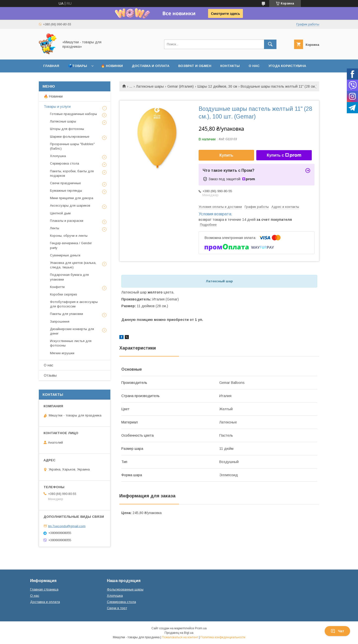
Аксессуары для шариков (70, 205)
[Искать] (270, 44)
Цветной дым (60, 213)
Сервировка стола (65, 163)
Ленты (55, 228)
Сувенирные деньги (65, 255)
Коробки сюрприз (64, 294)
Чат (337, 631)
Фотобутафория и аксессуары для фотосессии (74, 304)
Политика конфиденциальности (223, 637)
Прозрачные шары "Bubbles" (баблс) (72, 146)
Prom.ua (201, 628)
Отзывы (50, 375)
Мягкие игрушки (62, 353)
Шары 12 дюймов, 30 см (217, 86)
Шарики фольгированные (70, 137)
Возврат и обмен (195, 66)
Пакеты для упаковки (67, 314)
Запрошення (60, 322)
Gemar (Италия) (180, 86)
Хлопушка (58, 156)
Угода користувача (287, 66)
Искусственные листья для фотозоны (71, 343)
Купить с (284, 155)
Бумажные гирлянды (66, 191)
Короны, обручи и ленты (69, 236)
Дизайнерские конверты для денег (72, 331)
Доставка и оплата (151, 66)
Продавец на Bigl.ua (179, 633)
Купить (226, 155)
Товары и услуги (57, 107)
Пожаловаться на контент (180, 637)
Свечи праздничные (65, 183)
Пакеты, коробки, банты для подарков (72, 173)
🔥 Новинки (112, 66)
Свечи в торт (117, 608)
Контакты (230, 66)
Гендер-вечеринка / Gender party (71, 245)
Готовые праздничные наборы (73, 114)
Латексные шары (150, 86)
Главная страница (44, 589)
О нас (254, 66)
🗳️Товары (78, 66)
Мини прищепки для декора (72, 198)
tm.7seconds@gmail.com (67, 526)
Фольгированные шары (125, 589)
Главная (51, 66)
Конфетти (57, 287)
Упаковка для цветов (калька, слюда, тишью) (73, 265)
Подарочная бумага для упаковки (69, 277)
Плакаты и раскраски (67, 221)
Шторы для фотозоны (67, 129)
